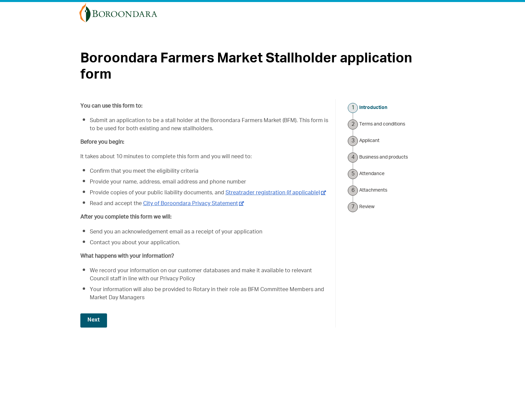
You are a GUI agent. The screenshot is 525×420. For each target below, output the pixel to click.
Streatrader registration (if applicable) (273, 193)
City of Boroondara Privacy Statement (191, 204)
